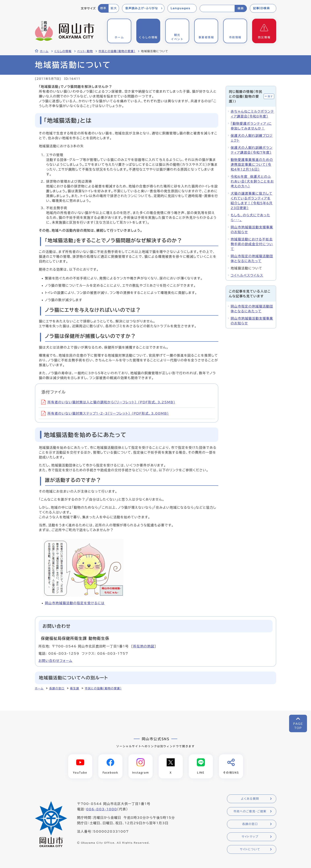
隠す (270, 96)
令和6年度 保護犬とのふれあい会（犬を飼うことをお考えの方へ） (252, 181)
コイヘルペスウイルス (247, 275)
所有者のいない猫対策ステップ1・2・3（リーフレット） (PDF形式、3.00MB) (105, 413)
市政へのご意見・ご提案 (250, 812)
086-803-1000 (102, 809)
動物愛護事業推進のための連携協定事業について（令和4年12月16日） (252, 165)
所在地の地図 (144, 646)
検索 (241, 8)
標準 (103, 8)
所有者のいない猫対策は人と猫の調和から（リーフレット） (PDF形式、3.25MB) (108, 402)
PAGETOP (298, 726)
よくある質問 (250, 799)
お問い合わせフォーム (56, 661)
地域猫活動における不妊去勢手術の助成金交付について (252, 244)
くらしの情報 (63, 51)
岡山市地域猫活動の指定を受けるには (75, 603)
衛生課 (75, 688)
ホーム (44, 51)
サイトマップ (250, 837)
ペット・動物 (85, 51)
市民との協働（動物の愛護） (117, 51)
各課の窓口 (57, 688)
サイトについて (250, 850)
